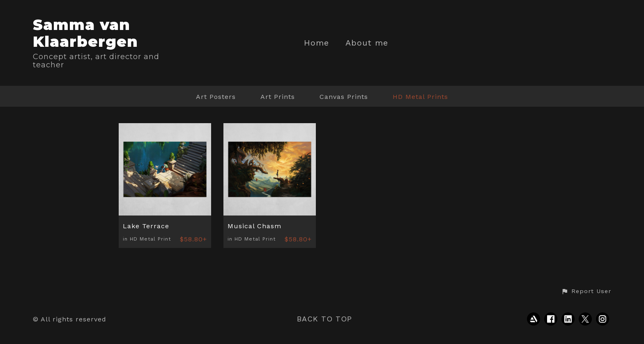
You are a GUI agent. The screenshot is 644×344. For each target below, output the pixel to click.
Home (316, 43)
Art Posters (216, 97)
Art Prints (278, 97)
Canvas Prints (344, 97)
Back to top (324, 319)
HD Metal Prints (420, 97)
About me (367, 43)
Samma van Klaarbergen (85, 33)
